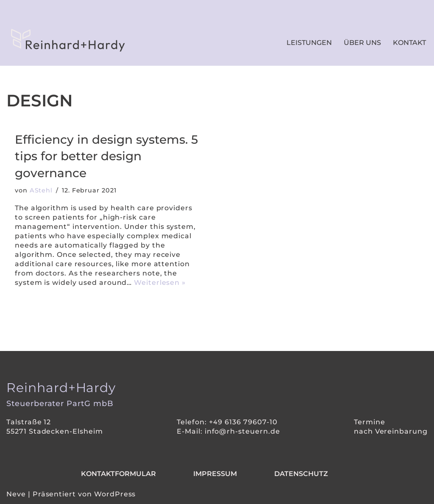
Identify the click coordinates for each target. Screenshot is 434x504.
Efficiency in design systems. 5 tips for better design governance (106, 156)
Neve (16, 494)
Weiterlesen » (161, 283)
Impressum (215, 474)
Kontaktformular (118, 474)
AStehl (41, 190)
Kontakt (409, 43)
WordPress (115, 494)
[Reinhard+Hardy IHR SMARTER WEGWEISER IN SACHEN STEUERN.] (66, 40)
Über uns (362, 43)
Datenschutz (301, 474)
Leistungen (309, 43)
